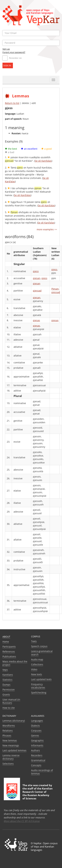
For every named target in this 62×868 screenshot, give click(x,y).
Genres (35, 735)
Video (34, 669)
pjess (36, 271)
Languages (37, 721)
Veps (5, 670)
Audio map (37, 659)
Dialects (35, 726)
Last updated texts (41, 679)
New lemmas (10, 740)
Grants (6, 694)
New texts (37, 674)
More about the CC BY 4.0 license (22, 821)
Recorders (37, 755)
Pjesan (55, 289)
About (6, 637)
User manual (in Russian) (11, 701)
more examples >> (47, 229)
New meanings (11, 745)
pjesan (37, 278)
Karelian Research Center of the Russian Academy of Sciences (38, 793)
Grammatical (38, 760)
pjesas (36, 320)
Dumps (6, 685)
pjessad (37, 291)
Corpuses (36, 731)
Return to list (12, 103)
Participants (9, 647)
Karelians (8, 675)
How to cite (9, 708)
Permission (9, 690)
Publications (9, 656)
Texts (34, 641)
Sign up (6, 49)
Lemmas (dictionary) (14, 721)
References (9, 651)
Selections (8, 764)
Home (6, 642)
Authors (35, 750)
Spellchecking (39, 692)
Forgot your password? (14, 52)
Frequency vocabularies (38, 686)
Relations (8, 731)
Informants (37, 745)
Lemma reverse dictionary (11, 757)
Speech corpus (39, 646)
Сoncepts (36, 765)
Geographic (37, 740)
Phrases (7, 735)
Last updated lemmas (14, 750)
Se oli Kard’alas (43, 161)
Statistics (7, 680)
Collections (37, 664)
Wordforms (9, 726)
